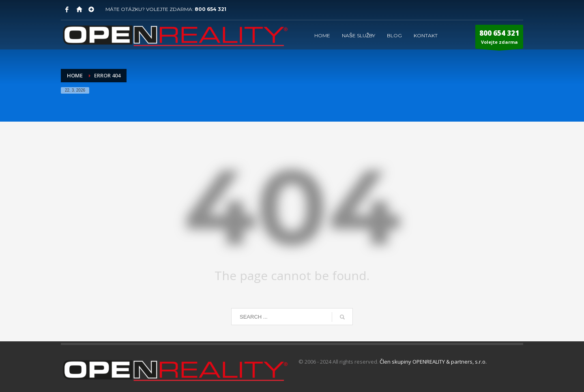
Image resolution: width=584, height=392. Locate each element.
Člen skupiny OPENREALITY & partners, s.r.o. (433, 362)
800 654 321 (210, 9)
